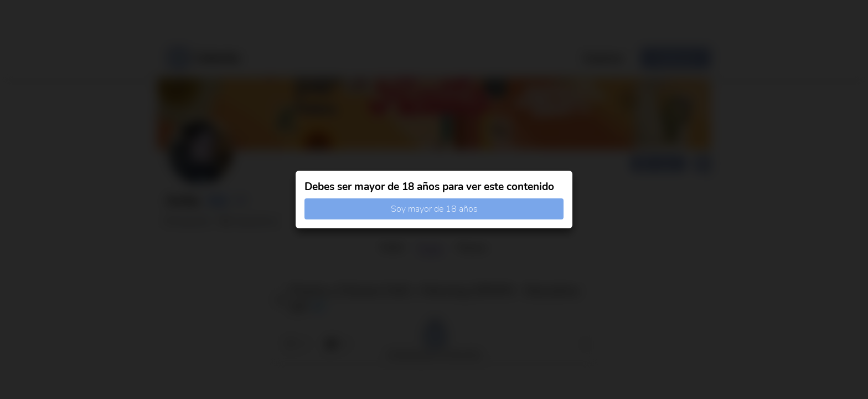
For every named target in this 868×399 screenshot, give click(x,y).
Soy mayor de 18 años (434, 209)
